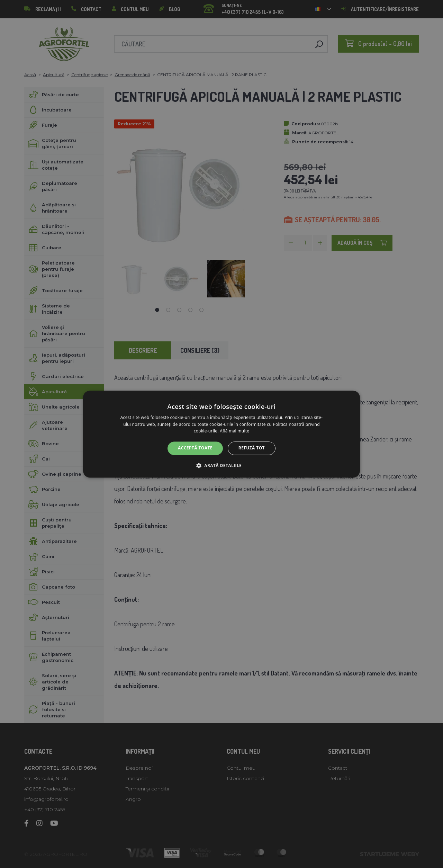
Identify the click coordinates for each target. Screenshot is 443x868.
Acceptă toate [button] (195, 448)
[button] (221, 465)
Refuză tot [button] (252, 448)
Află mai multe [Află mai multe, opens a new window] (234, 431)
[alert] (221, 434)
